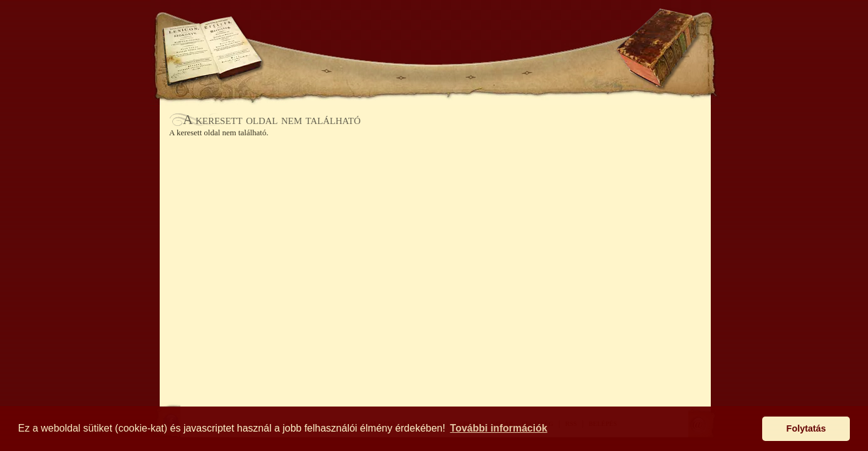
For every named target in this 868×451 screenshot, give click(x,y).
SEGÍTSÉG (580, 30)
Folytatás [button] (806, 428)
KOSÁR (346, 30)
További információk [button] (499, 428)
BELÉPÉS (526, 30)
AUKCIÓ (498, 72)
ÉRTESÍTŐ (435, 72)
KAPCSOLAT (565, 72)
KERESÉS (292, 30)
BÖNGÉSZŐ (364, 72)
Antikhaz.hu (435, 35)
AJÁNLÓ (297, 72)
